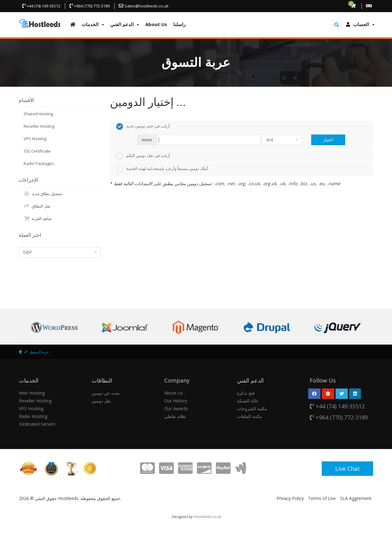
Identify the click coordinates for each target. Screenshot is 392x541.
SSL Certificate (37, 151)
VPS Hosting (35, 139)
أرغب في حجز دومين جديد (143, 126)
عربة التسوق (39, 352)
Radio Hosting (33, 416)
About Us (174, 393)
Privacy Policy (290, 498)
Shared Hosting (38, 114)
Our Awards (176, 408)
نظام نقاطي (175, 416)
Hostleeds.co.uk (207, 516)
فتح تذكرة (246, 393)
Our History (176, 401)
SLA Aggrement (356, 498)
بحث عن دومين (106, 393)
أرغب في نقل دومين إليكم (143, 156)
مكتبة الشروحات (252, 408)
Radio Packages (39, 163)
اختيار (328, 140)
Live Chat (347, 469)
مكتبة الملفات (250, 416)
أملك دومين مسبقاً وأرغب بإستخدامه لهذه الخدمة (162, 169)
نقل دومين (101, 401)
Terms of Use (322, 498)
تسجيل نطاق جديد (43, 194)
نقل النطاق (37, 206)
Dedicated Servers (37, 424)
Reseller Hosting (39, 126)
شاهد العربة (38, 218)
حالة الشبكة (248, 401)
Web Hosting (32, 393)
